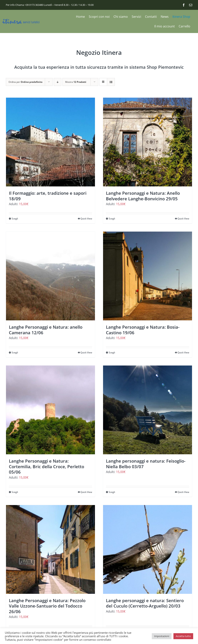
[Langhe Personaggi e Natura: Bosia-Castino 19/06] (148, 276)
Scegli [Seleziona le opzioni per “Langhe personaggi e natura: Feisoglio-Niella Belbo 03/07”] (112, 492)
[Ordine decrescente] (58, 82)
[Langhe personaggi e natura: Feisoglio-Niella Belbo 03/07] (148, 410)
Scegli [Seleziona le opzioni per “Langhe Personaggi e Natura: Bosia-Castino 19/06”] (112, 352)
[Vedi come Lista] (111, 82)
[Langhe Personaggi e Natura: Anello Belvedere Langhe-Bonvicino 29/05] (148, 142)
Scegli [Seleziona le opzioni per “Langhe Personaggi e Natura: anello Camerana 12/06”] (15, 352)
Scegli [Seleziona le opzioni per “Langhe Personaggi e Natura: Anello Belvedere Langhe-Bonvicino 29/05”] (112, 219)
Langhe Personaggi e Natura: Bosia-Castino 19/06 (143, 330)
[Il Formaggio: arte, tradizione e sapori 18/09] (50, 142)
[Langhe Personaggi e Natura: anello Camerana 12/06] (50, 276)
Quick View (86, 219)
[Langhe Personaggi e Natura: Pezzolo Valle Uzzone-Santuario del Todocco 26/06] (50, 549)
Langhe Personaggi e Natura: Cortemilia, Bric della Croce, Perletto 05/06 (47, 466)
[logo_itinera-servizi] (21, 20)
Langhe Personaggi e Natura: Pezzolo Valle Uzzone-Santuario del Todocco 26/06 (47, 606)
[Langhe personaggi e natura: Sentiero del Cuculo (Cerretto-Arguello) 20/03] (148, 549)
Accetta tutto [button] (183, 636)
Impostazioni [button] (162, 636)
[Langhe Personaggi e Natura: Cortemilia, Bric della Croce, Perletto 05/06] (50, 410)
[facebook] (184, 5)
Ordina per (25, 82)
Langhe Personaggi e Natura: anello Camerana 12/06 (46, 330)
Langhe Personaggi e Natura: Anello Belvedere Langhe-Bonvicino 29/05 (143, 196)
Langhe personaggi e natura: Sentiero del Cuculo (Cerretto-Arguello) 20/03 (145, 603)
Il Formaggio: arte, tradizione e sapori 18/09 (48, 196)
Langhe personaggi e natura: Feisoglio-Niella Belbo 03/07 (146, 464)
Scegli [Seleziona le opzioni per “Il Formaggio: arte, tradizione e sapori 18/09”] (15, 219)
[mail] (191, 5)
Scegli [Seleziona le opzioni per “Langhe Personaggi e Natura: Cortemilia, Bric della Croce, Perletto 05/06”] (15, 492)
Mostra (76, 82)
